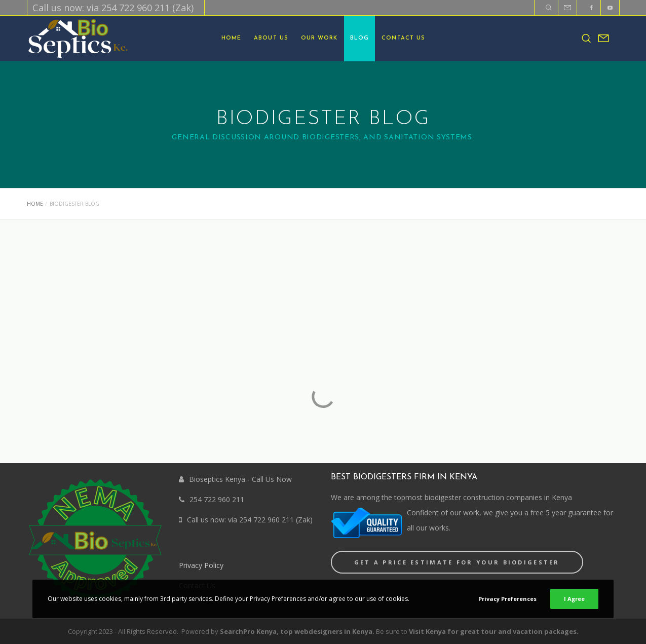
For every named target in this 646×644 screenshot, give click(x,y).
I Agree (574, 599)
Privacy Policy (201, 565)
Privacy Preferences (507, 599)
